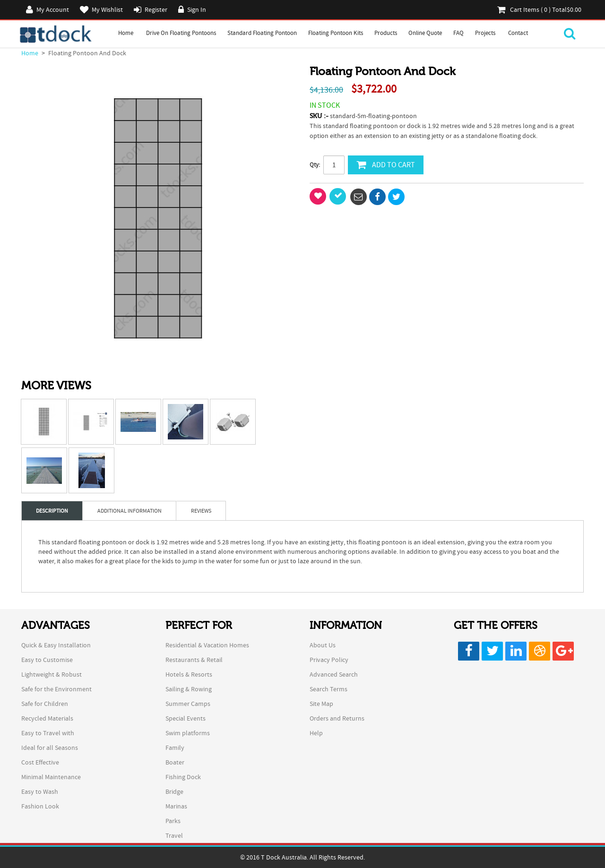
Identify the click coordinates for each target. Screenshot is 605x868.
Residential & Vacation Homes (207, 645)
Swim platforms (188, 733)
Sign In (197, 9)
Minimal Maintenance (51, 777)
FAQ (458, 33)
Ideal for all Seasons (50, 748)
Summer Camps (188, 704)
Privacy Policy (329, 660)
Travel (174, 835)
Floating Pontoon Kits (336, 33)
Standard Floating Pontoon (262, 33)
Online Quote (425, 33)
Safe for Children (45, 704)
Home (126, 33)
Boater (175, 762)
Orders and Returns (337, 718)
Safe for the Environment (56, 689)
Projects (485, 33)
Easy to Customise (47, 660)
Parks (173, 821)
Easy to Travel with (48, 733)
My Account (53, 9)
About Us (323, 645)
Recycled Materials (47, 718)
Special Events (186, 718)
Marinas (176, 806)
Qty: (315, 165)
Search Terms (328, 689)
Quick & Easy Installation (56, 645)
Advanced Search (334, 674)
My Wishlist (107, 9)
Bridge (174, 791)
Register (156, 9)
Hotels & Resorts (189, 674)
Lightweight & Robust (52, 674)
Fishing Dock (183, 777)
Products (386, 33)
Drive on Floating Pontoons (181, 33)
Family (175, 748)
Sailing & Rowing (189, 689)
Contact (518, 33)
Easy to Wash (40, 791)
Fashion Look (40, 806)
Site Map (321, 704)
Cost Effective (40, 762)
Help (316, 733)
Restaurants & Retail (194, 660)
